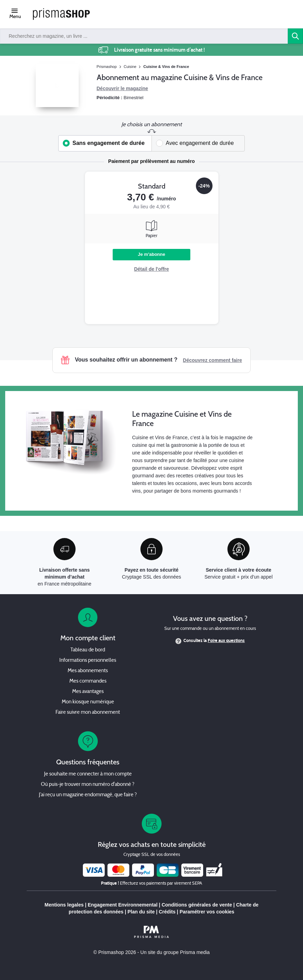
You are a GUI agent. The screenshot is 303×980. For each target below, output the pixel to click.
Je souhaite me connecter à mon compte (88, 774)
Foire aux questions (226, 641)
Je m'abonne (152, 254)
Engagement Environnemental (123, 905)
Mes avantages (88, 692)
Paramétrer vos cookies (207, 912)
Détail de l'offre (152, 269)
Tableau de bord (88, 650)
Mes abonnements (88, 671)
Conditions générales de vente (197, 905)
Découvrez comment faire (213, 360)
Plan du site (141, 912)
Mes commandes (88, 681)
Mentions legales (64, 905)
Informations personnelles (88, 661)
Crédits (167, 912)
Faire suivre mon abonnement (88, 713)
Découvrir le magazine (123, 88)
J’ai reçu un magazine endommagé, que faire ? (88, 795)
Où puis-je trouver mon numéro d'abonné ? (88, 785)
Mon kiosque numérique (88, 702)
